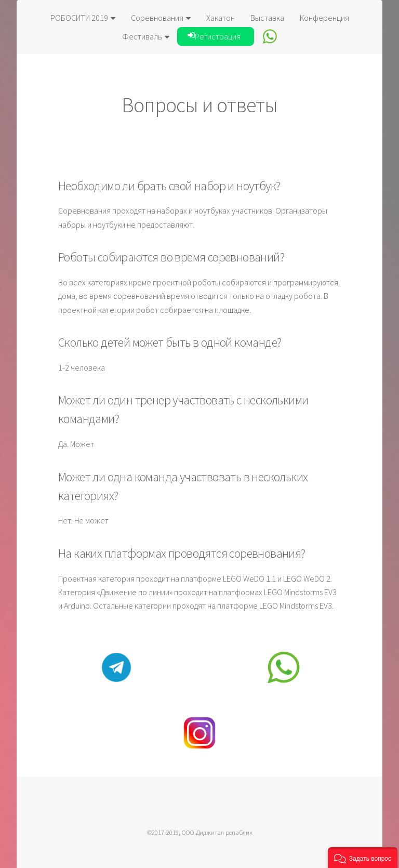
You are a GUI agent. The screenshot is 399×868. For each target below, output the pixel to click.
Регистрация (214, 37)
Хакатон (221, 18)
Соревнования (161, 18)
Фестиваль (146, 37)
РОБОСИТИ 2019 (83, 18)
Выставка (267, 18)
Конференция (324, 18)
